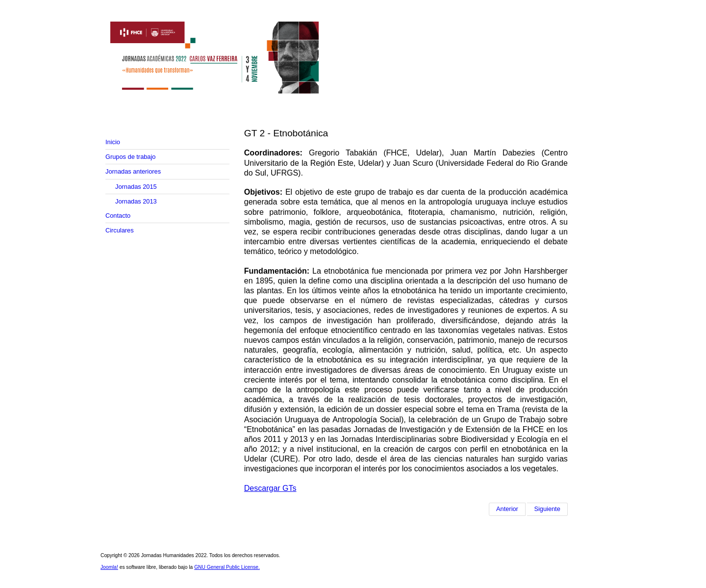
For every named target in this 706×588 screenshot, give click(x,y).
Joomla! (109, 567)
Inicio (113, 142)
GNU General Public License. (227, 567)
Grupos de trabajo (130, 157)
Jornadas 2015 (136, 187)
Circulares (120, 230)
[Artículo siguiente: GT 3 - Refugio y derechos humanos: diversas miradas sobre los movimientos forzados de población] (547, 509)
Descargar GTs (270, 488)
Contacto (118, 216)
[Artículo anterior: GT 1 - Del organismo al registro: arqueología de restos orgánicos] (507, 509)
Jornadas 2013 (136, 201)
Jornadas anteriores (133, 171)
